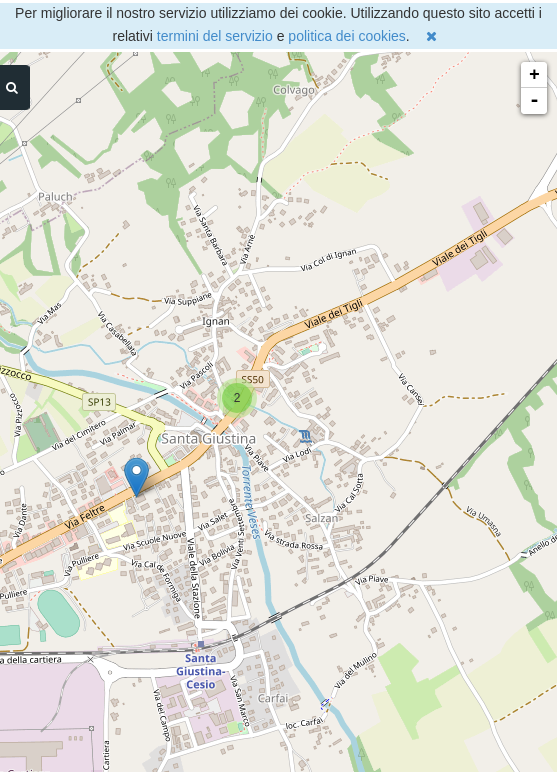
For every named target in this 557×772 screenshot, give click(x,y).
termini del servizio (215, 36)
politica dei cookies (347, 36)
